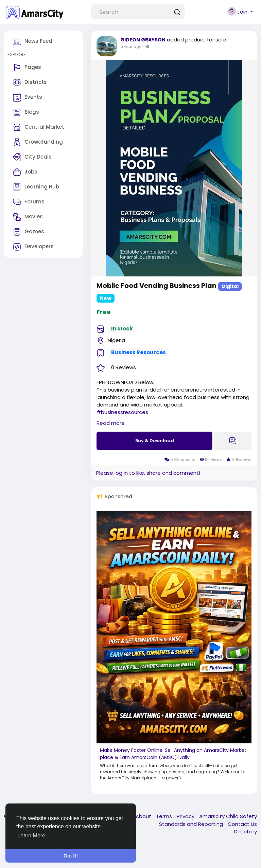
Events (28, 97)
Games (29, 232)
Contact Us (242, 824)
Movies (28, 217)
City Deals (32, 157)
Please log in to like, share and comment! (148, 473)
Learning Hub (36, 187)
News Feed (33, 41)
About (144, 816)
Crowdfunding (38, 142)
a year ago (131, 47)
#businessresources (122, 412)
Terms (165, 816)
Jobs (25, 172)
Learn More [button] (31, 836)
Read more (111, 423)
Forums (29, 202)
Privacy (186, 816)
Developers (33, 247)
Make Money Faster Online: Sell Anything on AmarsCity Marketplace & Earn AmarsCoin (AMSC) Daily (173, 754)
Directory (246, 831)
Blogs (26, 112)
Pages (27, 68)
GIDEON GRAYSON (143, 40)
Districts (30, 83)
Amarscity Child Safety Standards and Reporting (208, 820)
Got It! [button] (71, 856)
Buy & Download (155, 441)
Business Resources (138, 352)
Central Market (39, 127)
